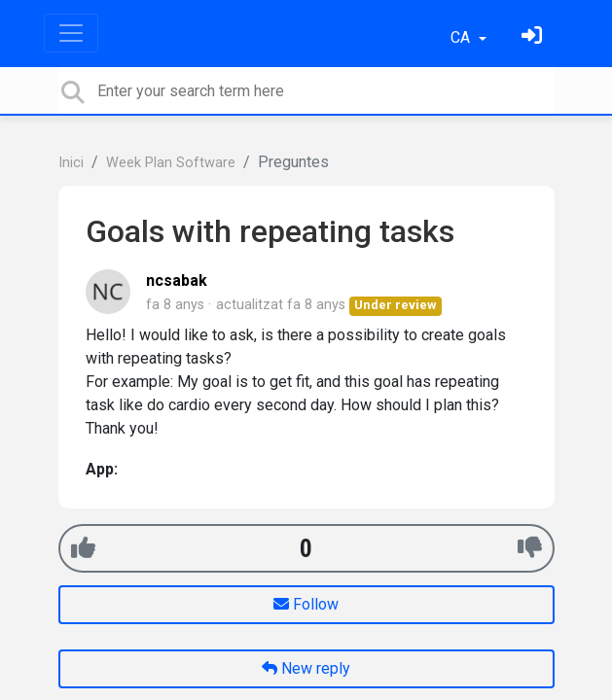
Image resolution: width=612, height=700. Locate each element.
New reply (306, 668)
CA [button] (462, 37)
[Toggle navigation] (71, 33)
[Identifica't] (534, 37)
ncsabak (177, 280)
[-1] (530, 548)
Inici (71, 163)
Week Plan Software (171, 163)
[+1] (83, 548)
